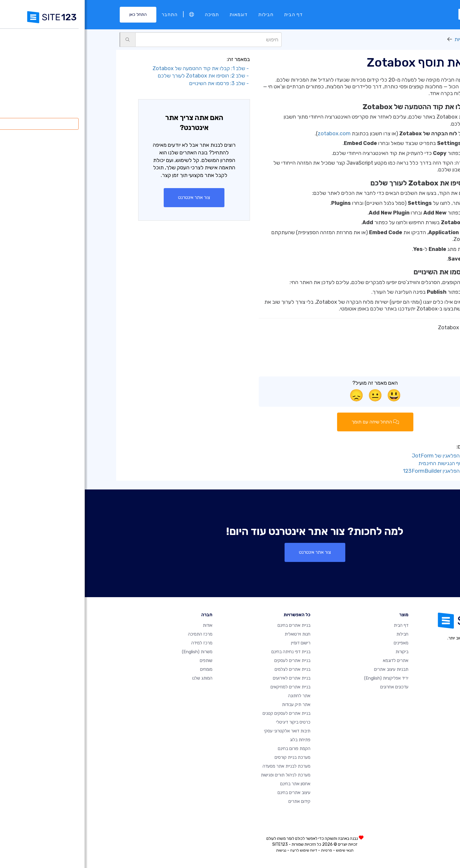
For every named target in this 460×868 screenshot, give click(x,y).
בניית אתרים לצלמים (208, 669)
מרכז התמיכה (115, 634)
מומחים (121, 669)
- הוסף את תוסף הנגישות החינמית (370, 463)
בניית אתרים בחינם (209, 625)
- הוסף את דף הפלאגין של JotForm (367, 456)
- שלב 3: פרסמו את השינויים (135, 83)
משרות (112, 652)
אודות (123, 625)
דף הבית (209, 15)
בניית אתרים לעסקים (208, 661)
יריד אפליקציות (386, 39)
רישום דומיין (216, 643)
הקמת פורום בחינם (209, 749)
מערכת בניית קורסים (208, 757)
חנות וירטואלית (213, 634)
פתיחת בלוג (215, 740)
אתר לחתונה (214, 696)
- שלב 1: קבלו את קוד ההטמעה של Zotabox (116, 68)
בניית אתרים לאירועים (207, 678)
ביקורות (317, 652)
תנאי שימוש (260, 850)
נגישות (196, 850)
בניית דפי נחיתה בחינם (206, 652)
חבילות (181, 15)
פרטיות (242, 850)
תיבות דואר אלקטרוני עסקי (202, 731)
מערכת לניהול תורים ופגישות (201, 775)
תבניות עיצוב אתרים (306, 669)
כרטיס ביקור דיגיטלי (208, 722)
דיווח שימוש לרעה (219, 850)
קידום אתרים (215, 801)
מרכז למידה (117, 643)
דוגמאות (154, 15)
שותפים (121, 661)
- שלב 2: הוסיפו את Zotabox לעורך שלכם (119, 76)
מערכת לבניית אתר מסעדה (202, 766)
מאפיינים (316, 643)
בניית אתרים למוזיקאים (206, 687)
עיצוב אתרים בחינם (209, 793)
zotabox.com (249, 134)
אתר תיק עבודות (211, 705)
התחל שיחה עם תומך (290, 422)
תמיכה (127, 15)
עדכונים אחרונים (310, 687)
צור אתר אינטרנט (109, 197)
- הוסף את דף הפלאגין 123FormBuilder (362, 471)
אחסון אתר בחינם (210, 784)
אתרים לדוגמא (311, 661)
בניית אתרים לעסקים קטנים (202, 713)
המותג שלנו (117, 678)
